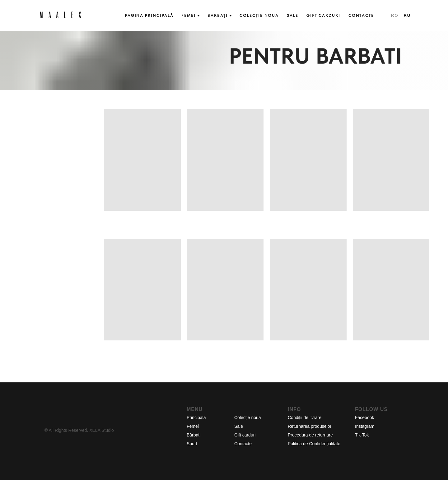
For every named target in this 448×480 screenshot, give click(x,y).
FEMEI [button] (189, 15)
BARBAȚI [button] (218, 15)
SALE (293, 15)
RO (395, 15)
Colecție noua (248, 418)
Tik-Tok (362, 435)
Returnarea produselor (310, 426)
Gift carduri (245, 435)
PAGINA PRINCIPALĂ (149, 15)
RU (407, 15)
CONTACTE (361, 15)
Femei (193, 426)
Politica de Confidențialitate (314, 444)
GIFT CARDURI (323, 15)
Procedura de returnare (310, 435)
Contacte (243, 444)
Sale (239, 426)
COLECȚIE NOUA (259, 15)
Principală (196, 418)
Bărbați (194, 435)
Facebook (364, 418)
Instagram (365, 426)
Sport (192, 444)
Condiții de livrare (305, 418)
